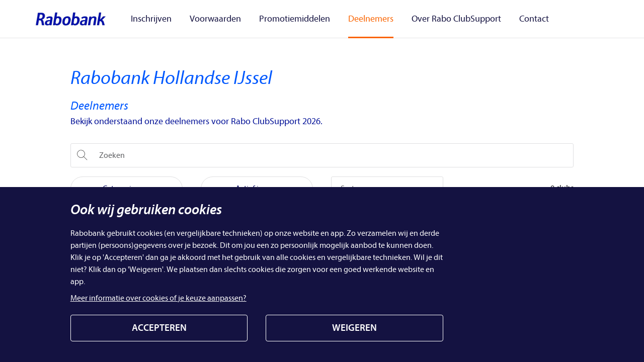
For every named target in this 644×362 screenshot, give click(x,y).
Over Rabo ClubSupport (435, 18)
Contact (507, 18)
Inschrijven (154, 18)
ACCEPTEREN (159, 328)
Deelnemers (356, 18)
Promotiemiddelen (286, 18)
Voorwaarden (212, 18)
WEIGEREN (354, 328)
